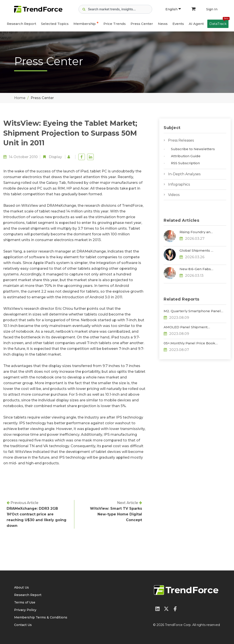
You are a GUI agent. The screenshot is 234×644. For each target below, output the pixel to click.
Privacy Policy (25, 610)
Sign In (212, 9)
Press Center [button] (142, 24)
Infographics (179, 184)
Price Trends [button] (115, 24)
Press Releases (181, 140)
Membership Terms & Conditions (41, 617)
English (173, 9)
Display (55, 157)
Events (178, 24)
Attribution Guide (186, 156)
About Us (22, 587)
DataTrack (219, 23)
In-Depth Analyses (184, 174)
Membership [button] (85, 24)
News (163, 24)
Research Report (22, 24)
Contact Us (23, 625)
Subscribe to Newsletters (193, 149)
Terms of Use (25, 602)
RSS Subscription (185, 163)
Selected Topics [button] (55, 24)
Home (20, 98)
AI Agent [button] (196, 24)
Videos (174, 195)
